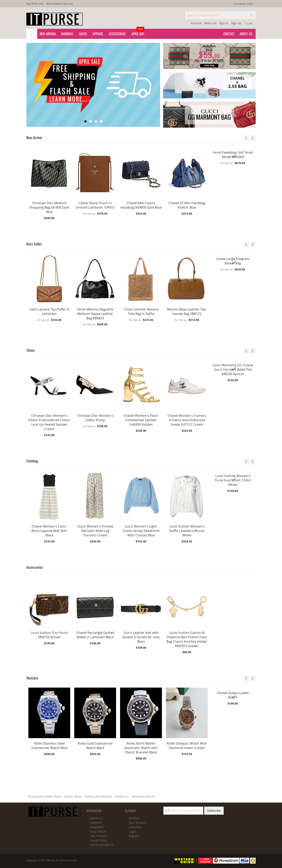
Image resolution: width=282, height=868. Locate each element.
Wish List (210, 23)
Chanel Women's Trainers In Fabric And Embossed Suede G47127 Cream (187, 420)
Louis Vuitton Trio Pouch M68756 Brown (49, 635)
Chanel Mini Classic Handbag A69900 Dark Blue (141, 205)
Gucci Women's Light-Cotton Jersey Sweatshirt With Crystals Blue (141, 531)
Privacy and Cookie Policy (45, 796)
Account (196, 23)
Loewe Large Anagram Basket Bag (233, 261)
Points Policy (99, 840)
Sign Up (236, 23)
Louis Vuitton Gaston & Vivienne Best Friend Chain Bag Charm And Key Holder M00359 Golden (187, 639)
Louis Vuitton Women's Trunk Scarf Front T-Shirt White (233, 480)
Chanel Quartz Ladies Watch (233, 695)
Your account (137, 823)
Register (134, 836)
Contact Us (122, 796)
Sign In (224, 23)
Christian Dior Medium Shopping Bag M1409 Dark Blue (49, 207)
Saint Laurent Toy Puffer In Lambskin (49, 311)
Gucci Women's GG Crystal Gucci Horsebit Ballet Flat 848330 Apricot (233, 369)
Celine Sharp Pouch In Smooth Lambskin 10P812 (95, 205)
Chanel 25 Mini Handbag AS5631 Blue (187, 205)
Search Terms (73, 796)
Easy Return (98, 831)
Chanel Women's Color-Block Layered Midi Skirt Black (49, 531)
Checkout (135, 827)
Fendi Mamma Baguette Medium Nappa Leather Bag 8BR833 (95, 314)
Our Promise (99, 836)
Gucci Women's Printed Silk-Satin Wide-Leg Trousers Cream (95, 531)
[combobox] (220, 15)
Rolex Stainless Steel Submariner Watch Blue (49, 746)
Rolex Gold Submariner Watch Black (95, 746)
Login (132, 831)
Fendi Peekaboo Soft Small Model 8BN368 (233, 155)
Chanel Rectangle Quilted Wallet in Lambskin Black (95, 635)
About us (96, 818)
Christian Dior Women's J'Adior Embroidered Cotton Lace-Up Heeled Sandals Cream (49, 422)
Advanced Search (143, 796)
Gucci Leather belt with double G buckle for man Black (141, 637)
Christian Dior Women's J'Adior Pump (95, 418)
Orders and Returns (98, 796)
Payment (96, 823)
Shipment (97, 827)
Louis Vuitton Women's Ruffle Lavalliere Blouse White (187, 531)
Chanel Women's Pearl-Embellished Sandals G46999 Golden (141, 420)
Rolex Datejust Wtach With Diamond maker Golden (187, 746)
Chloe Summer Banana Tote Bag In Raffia (141, 311)
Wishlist (134, 818)
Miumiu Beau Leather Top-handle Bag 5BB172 (187, 311)
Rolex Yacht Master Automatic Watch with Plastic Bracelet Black (141, 748)
